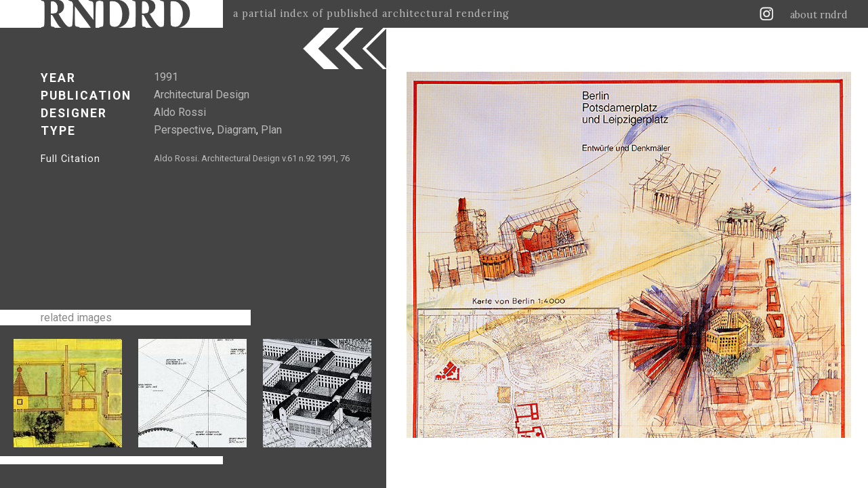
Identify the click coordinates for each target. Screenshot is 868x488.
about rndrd (819, 15)
